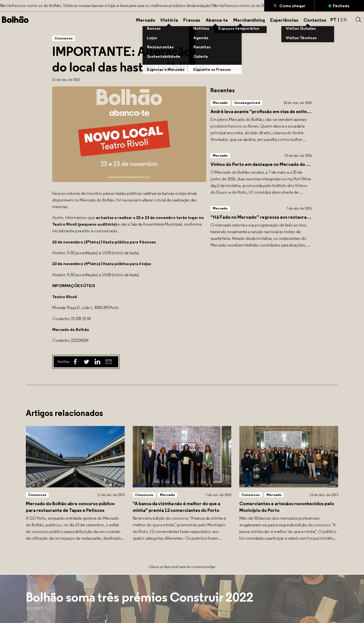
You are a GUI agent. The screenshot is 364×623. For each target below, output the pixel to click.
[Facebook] (75, 362)
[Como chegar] (289, 6)
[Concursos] (64, 38)
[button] (358, 20)
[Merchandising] (249, 20)
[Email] (109, 362)
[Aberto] (339, 6)
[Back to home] (15, 20)
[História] (169, 20)
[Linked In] (97, 362)
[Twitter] (86, 362)
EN (344, 20)
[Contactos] (315, 20)
